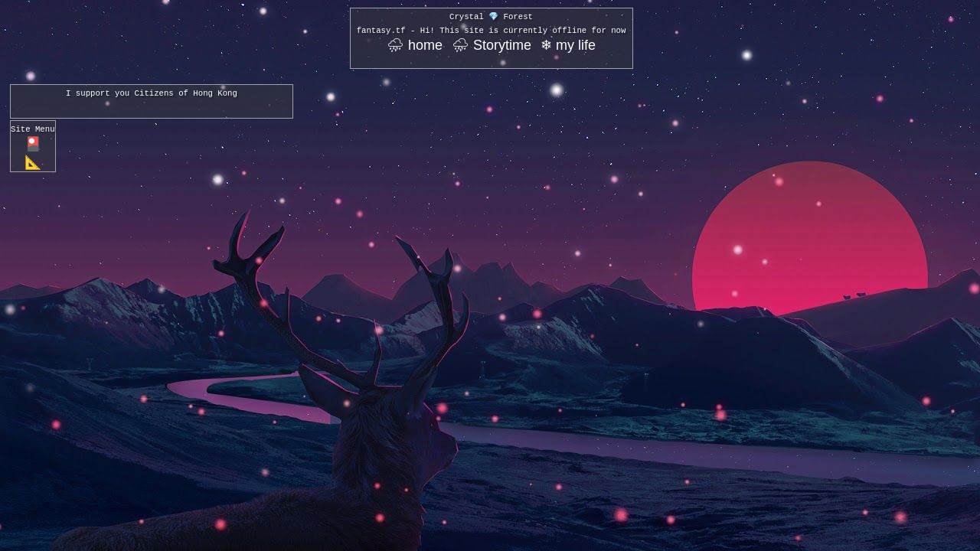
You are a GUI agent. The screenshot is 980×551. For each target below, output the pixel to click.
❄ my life (568, 45)
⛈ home (415, 45)
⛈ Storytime (492, 45)
